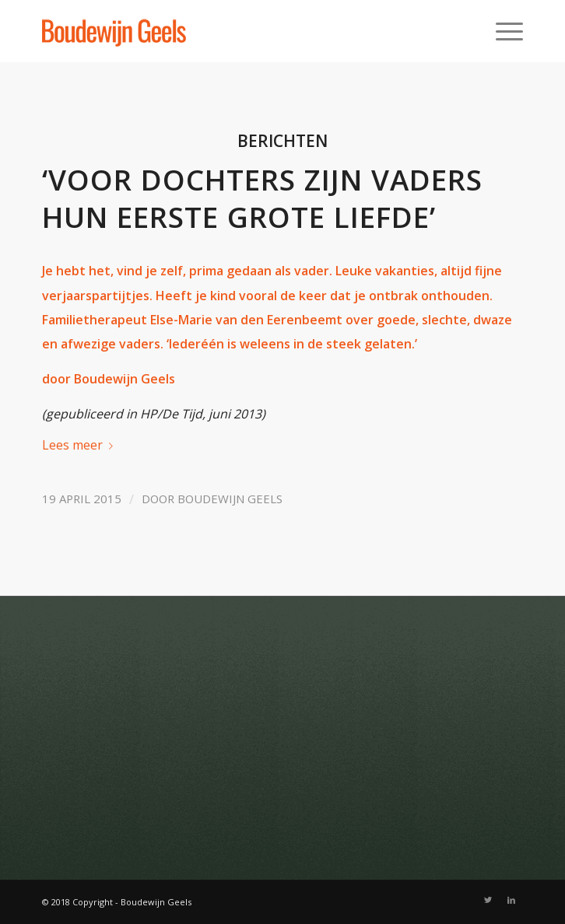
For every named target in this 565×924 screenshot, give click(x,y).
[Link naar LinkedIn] (511, 900)
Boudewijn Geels (230, 499)
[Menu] (502, 31)
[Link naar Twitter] (488, 900)
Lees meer (81, 445)
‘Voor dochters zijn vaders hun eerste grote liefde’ (262, 198)
